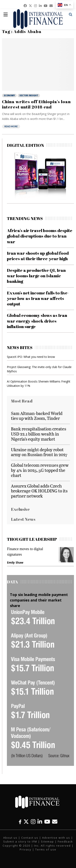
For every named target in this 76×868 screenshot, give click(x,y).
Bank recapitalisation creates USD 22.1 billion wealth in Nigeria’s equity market (39, 434)
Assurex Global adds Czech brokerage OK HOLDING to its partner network (39, 491)
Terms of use (46, 849)
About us (10, 838)
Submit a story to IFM (20, 841)
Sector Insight (29, 95)
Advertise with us (56, 838)
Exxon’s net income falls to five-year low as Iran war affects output (38, 298)
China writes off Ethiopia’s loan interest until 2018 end (36, 104)
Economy (9, 95)
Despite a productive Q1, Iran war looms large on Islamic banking (36, 276)
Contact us (30, 838)
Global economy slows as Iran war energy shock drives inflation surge (37, 321)
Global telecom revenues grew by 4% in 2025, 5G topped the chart (40, 470)
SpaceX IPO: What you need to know (31, 357)
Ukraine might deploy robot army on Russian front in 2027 (39, 452)
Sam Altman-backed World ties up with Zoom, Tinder (37, 416)
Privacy (26, 849)
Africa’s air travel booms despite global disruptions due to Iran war (40, 236)
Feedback (65, 841)
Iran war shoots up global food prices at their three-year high (38, 256)
